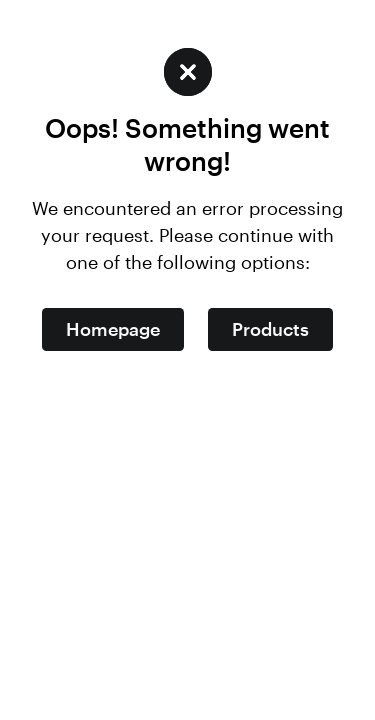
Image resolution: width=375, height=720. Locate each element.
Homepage (113, 329)
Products (270, 329)
